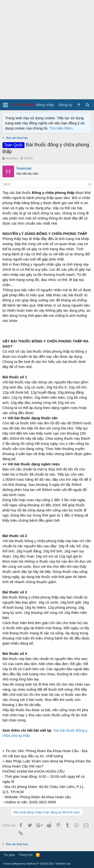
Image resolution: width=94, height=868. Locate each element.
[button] (5, 105)
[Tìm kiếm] (87, 105)
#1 (90, 184)
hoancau (12, 158)
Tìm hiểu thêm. (61, 128)
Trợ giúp (9, 855)
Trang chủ (26, 855)
